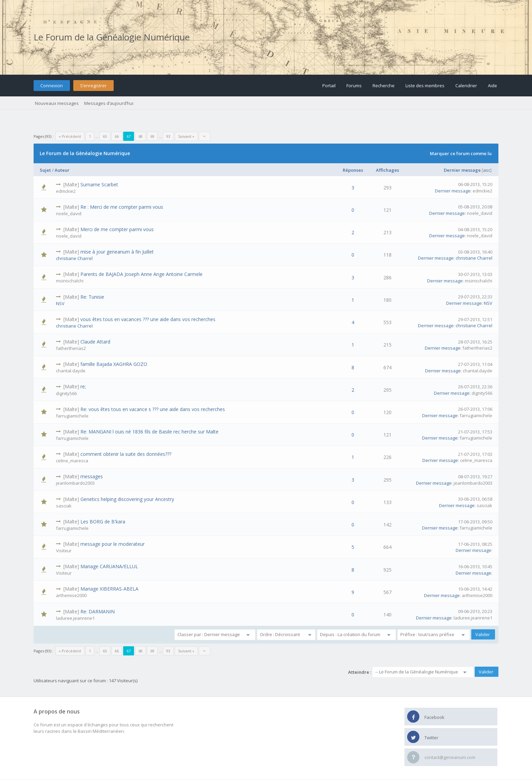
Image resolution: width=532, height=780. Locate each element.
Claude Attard (95, 342)
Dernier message (462, 170)
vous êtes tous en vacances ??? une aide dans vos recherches (148, 319)
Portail (329, 86)
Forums (354, 86)
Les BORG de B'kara (103, 522)
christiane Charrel (74, 258)
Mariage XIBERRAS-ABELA (109, 589)
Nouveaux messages (57, 103)
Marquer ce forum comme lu (461, 153)
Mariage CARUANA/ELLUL (109, 566)
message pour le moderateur (112, 544)
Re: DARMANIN (98, 611)
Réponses (353, 170)
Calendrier (466, 86)
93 (168, 136)
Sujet (45, 170)
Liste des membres (425, 86)
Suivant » (186, 136)
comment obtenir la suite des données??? (126, 454)
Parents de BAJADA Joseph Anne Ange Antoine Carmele (141, 274)
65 (105, 136)
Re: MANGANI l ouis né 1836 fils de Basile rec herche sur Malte (149, 432)
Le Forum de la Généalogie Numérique (112, 37)
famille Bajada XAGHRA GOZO (114, 364)
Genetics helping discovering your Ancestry (127, 499)
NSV (60, 303)
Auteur (62, 170)
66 (117, 136)
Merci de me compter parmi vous (117, 229)
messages (92, 476)
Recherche (384, 86)
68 (140, 136)
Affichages (387, 170)
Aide (492, 86)
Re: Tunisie (92, 297)
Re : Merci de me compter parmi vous (122, 207)
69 (152, 136)
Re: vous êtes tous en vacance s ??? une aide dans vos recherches (153, 409)
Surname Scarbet (99, 184)
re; (83, 386)
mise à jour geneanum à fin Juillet (117, 252)
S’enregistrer (93, 86)
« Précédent (70, 136)
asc (487, 170)
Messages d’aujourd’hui (109, 103)
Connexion (52, 86)
